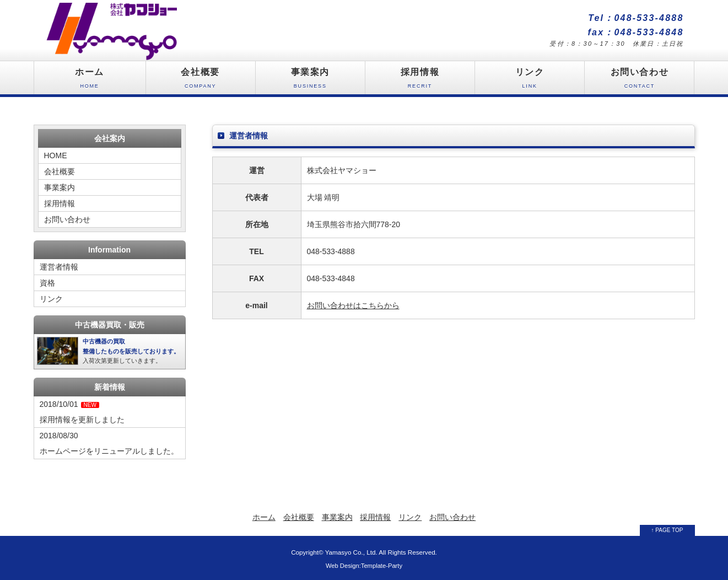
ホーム (90, 81)
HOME (56, 155)
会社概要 (201, 81)
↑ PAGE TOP (667, 530)
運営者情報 (59, 267)
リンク (530, 81)
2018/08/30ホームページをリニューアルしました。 (109, 443)
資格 (47, 283)
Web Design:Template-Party (364, 566)
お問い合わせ (639, 81)
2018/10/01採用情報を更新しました (82, 412)
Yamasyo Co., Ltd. (351, 552)
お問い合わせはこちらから (353, 305)
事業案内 (310, 81)
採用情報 (420, 81)
